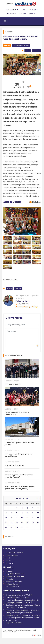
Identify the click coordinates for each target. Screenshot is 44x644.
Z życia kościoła (12, 555)
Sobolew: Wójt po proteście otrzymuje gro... (23, 610)
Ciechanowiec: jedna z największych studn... (23, 605)
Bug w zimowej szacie (14, 623)
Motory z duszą (12, 620)
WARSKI (38, 635)
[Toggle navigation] (5, 21)
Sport (8, 558)
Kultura (8, 560)
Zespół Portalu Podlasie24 (16, 574)
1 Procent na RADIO (13, 587)
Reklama (23, 14)
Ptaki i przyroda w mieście (16, 608)
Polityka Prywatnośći (10, 632)
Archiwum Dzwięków (14, 581)
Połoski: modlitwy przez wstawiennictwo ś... (22, 600)
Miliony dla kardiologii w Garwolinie (19, 613)
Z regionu (9, 563)
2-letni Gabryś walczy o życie (17, 597)
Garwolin (9, 4)
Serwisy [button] (11, 14)
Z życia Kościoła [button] (29, 10)
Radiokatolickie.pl (12, 584)
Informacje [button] (12, 10)
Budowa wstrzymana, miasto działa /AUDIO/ (23, 615)
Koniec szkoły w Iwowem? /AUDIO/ (19, 595)
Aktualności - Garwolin (14, 553)
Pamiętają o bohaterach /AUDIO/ (19, 603)
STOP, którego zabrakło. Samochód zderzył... (23, 618)
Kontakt (33, 14)
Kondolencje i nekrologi (15, 576)
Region (7, 45)
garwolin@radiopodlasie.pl (27, 307)
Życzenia (9, 579)
